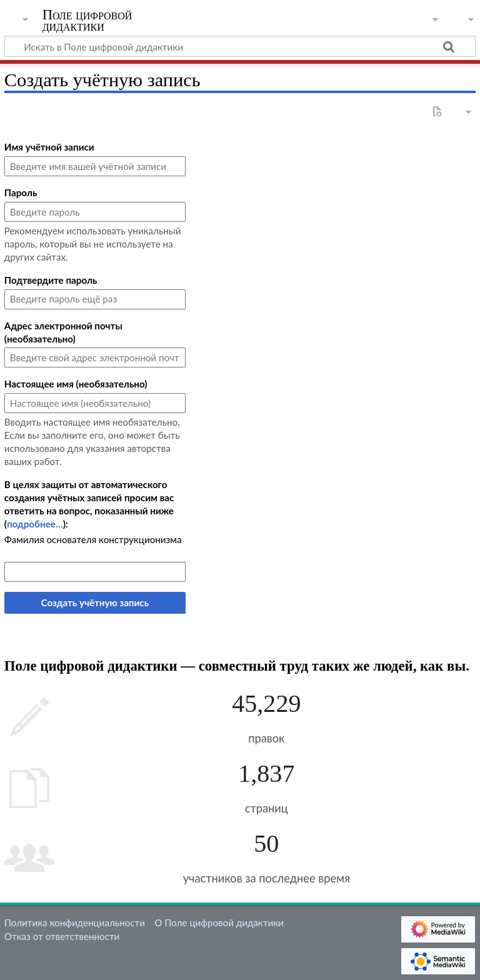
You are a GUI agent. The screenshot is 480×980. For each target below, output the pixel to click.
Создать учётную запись (95, 602)
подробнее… (35, 524)
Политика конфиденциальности (75, 922)
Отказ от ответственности (62, 936)
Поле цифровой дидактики (87, 21)
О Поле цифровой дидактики (219, 922)
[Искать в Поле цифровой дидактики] (240, 46)
